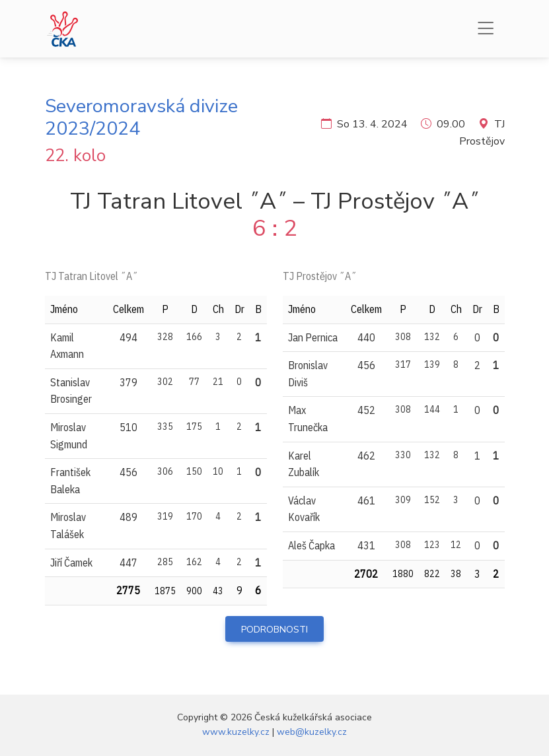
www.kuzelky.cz (236, 732)
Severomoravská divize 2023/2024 (141, 117)
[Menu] (486, 29)
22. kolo (75, 155)
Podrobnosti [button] (274, 630)
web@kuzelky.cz (312, 732)
